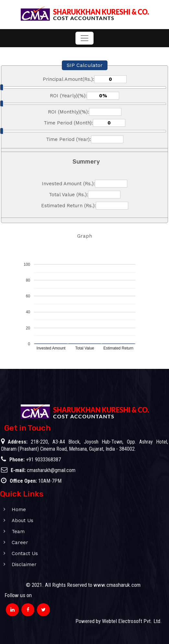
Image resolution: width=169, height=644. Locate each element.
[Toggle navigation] (84, 38)
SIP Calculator (85, 65)
